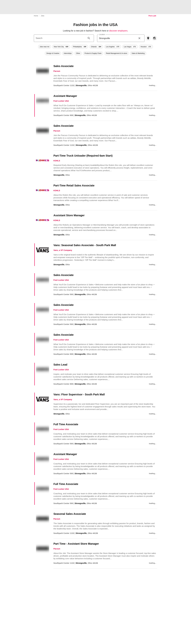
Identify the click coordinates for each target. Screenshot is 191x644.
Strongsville (81, 85)
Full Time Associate (66, 424)
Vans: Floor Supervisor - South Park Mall (79, 394)
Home (36, 16)
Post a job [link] (152, 16)
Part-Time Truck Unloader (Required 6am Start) (83, 156)
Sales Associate (64, 66)
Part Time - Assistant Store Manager (76, 544)
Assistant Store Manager (69, 215)
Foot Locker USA (61, 101)
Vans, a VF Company (63, 250)
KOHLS (57, 161)
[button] (45, 47)
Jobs (43, 16)
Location (102, 34)
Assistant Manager (65, 96)
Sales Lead (60, 365)
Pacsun (57, 71)
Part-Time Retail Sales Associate (74, 185)
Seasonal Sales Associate (70, 514)
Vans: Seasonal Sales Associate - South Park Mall (85, 245)
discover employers (118, 31)
